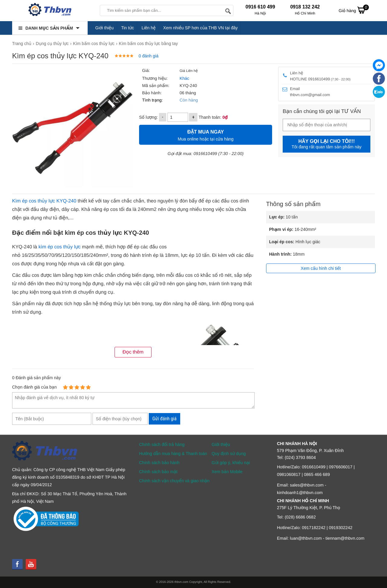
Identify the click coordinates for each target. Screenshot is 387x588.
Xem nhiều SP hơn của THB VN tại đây (201, 28)
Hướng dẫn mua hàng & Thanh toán (173, 454)
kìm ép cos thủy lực (59, 247)
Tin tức (128, 28)
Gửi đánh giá (164, 419)
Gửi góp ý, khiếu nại (231, 463)
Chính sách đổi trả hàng (162, 444)
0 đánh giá (149, 56)
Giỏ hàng (354, 10)
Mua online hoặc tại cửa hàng (206, 135)
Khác (184, 78)
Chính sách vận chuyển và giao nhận (174, 481)
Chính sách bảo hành (159, 463)
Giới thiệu (104, 28)
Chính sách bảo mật (158, 472)
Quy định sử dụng (229, 454)
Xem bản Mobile (227, 472)
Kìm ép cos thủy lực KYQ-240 (44, 201)
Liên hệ (149, 28)
